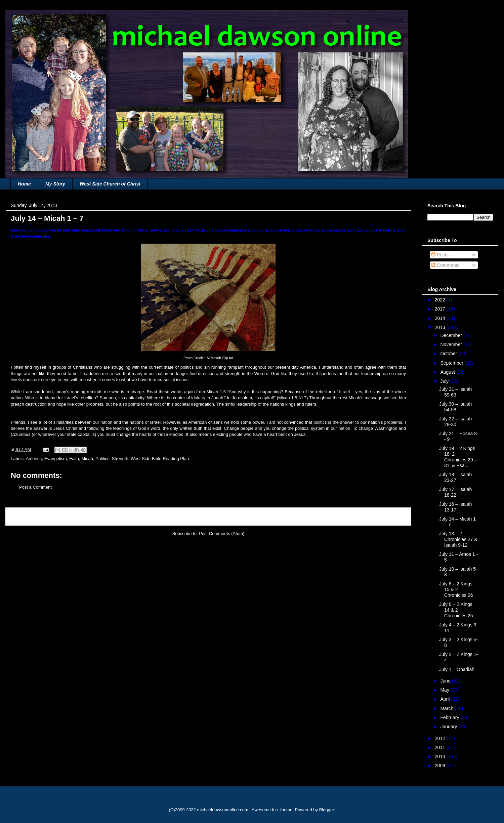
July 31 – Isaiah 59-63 (455, 392)
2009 (441, 766)
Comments (446, 265)
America (34, 459)
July (445, 381)
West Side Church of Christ (110, 184)
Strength (120, 459)
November (452, 344)
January (449, 727)
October (449, 354)
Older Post (393, 516)
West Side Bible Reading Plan (160, 459)
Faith (74, 459)
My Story (55, 184)
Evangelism (56, 459)
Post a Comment (35, 487)
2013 (441, 327)
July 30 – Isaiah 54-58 (455, 407)
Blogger (327, 810)
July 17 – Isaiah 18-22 (455, 492)
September (452, 363)
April (446, 699)
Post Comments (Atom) (222, 533)
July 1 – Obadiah (457, 669)
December (452, 335)
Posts (440, 255)
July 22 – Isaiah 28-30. (455, 422)
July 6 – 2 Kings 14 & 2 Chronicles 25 (456, 610)
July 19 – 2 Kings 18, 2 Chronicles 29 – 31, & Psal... (458, 457)
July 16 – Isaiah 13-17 (455, 507)
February (450, 717)
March (447, 708)
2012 (441, 738)
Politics (102, 459)
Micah (87, 459)
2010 (441, 756)
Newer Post (24, 516)
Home (24, 184)
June (446, 681)
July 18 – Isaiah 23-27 (455, 477)
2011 (441, 747)
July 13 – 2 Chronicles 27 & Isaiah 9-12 (458, 539)
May (445, 690)
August (448, 372)
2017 (441, 309)
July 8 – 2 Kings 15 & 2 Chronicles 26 (456, 589)
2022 (441, 300)
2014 (441, 318)
